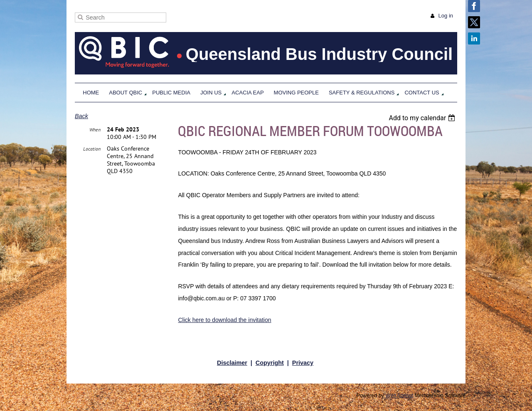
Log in (446, 16)
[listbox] (423, 118)
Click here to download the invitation (224, 320)
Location (92, 149)
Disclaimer (232, 363)
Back (81, 116)
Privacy (303, 363)
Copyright (270, 363)
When (95, 130)
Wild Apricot (400, 396)
